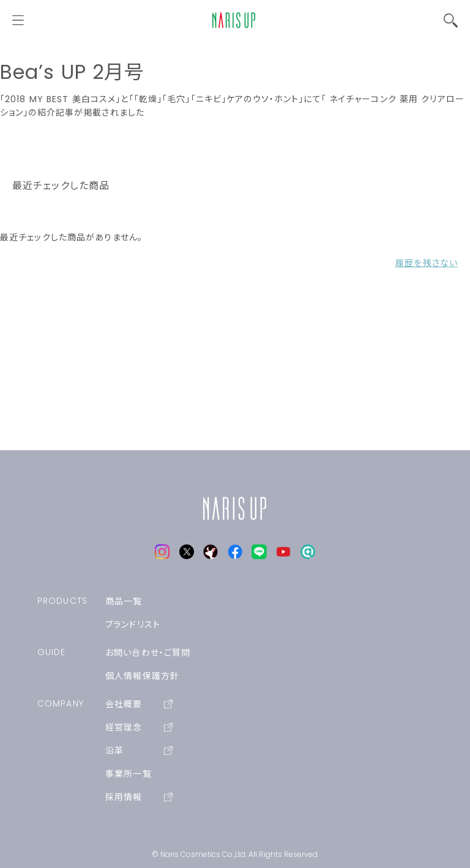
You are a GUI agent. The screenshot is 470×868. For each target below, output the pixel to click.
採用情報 (139, 797)
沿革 (139, 751)
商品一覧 (124, 601)
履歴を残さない (427, 263)
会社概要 (139, 704)
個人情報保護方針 (142, 676)
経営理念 (139, 727)
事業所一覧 (129, 774)
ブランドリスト (133, 625)
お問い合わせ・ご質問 (148, 653)
